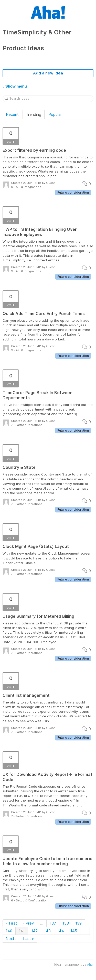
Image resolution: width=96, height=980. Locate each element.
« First (11, 923)
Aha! (90, 964)
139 (78, 923)
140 (9, 931)
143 (47, 931)
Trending (34, 114)
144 (61, 931)
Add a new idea (48, 73)
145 (74, 931)
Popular (55, 114)
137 (53, 923)
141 (22, 931)
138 (66, 923)
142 (34, 931)
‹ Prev (29, 923)
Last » (29, 939)
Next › (11, 939)
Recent (12, 114)
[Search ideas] (48, 99)
